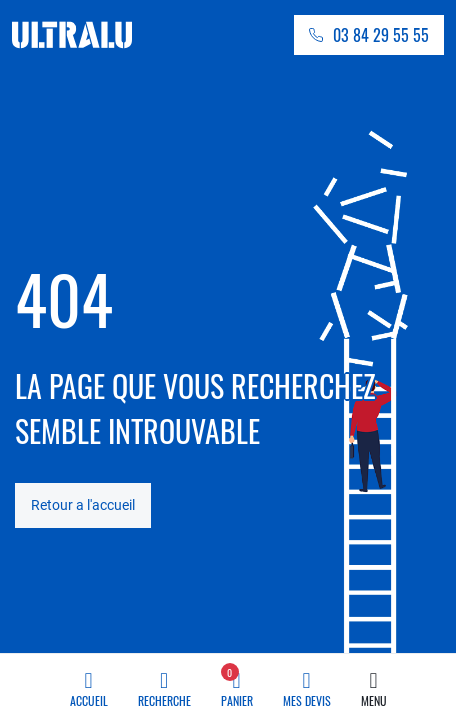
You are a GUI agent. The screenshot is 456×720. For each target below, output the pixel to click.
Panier (237, 684)
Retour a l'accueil (83, 505)
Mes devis (307, 684)
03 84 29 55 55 (381, 35)
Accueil (89, 684)
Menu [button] (374, 684)
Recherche (164, 684)
